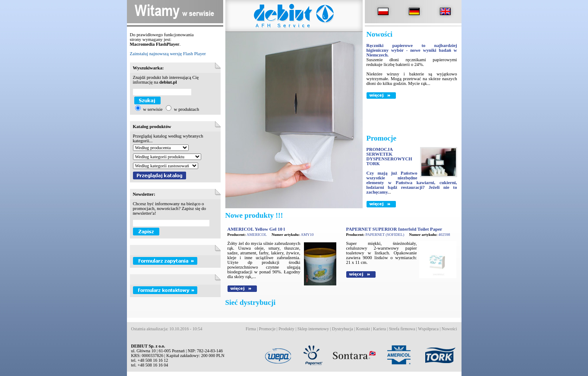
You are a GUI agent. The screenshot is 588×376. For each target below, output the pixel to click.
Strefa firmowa (402, 329)
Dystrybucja (343, 329)
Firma (251, 329)
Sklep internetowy (313, 329)
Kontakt (363, 329)
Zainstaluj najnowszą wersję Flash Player (168, 54)
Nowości (449, 329)
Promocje (267, 329)
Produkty (286, 329)
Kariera (379, 329)
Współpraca (428, 329)
